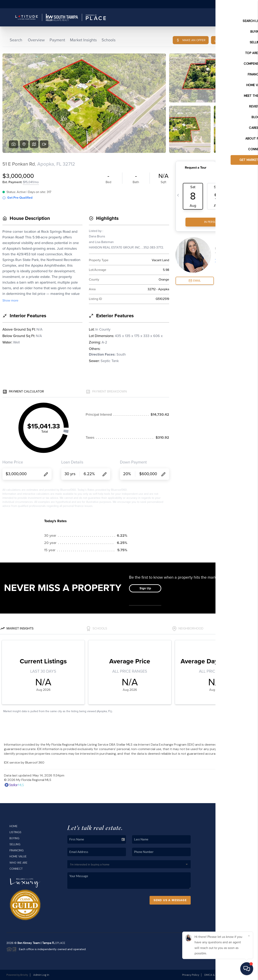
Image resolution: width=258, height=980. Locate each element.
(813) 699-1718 (227, 888)
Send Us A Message (170, 900)
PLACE (61, 943)
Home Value (18, 856)
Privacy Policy (191, 975)
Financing (17, 850)
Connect (16, 869)
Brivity (24, 975)
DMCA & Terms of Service (220, 975)
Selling (15, 844)
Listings (15, 832)
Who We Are (18, 863)
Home (14, 826)
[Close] (249, 936)
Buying (14, 838)
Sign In (242, 4)
